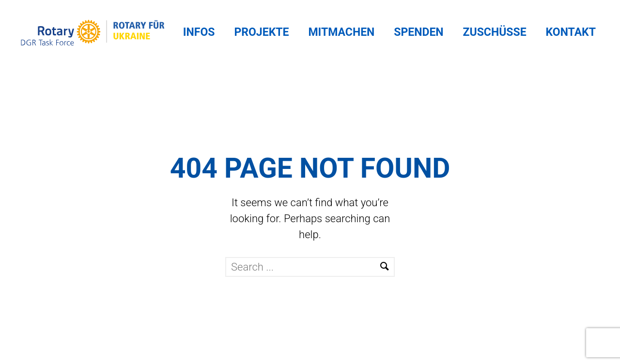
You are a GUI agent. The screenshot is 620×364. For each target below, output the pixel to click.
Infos (199, 32)
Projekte (261, 32)
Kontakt (571, 32)
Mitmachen (341, 32)
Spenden (418, 32)
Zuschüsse (495, 32)
